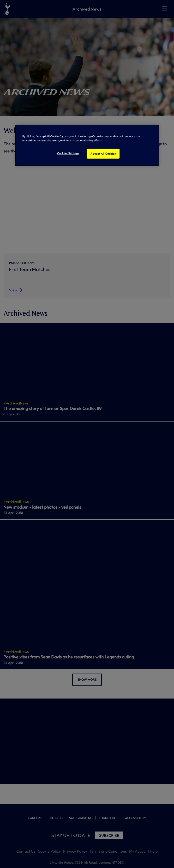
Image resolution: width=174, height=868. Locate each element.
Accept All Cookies (103, 153)
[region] (87, 145)
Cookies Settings (68, 153)
